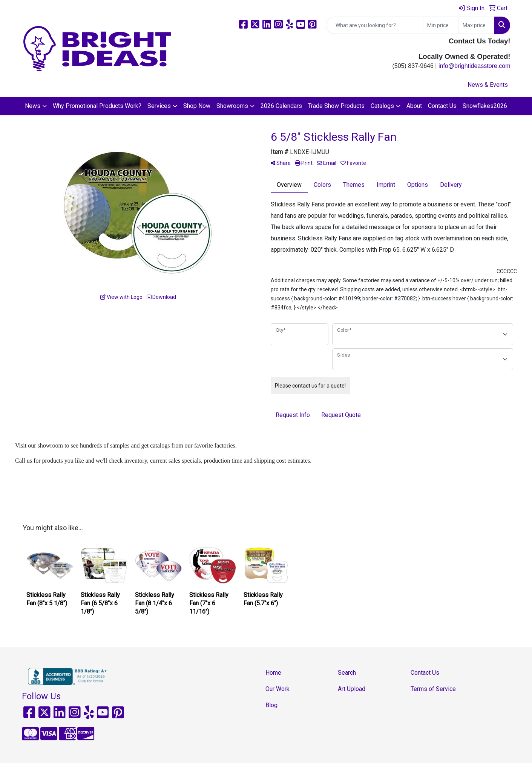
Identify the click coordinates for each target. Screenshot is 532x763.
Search (347, 673)
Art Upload (352, 689)
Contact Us (442, 106)
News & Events (488, 85)
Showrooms (232, 106)
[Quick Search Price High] (476, 25)
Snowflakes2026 (485, 106)
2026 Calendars (281, 106)
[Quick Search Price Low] (441, 25)
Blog (271, 705)
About (414, 106)
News (33, 106)
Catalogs (382, 106)
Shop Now (197, 106)
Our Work (277, 689)
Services (159, 106)
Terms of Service (433, 689)
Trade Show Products (336, 106)
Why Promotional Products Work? (97, 106)
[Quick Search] (375, 25)
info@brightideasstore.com (475, 66)
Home (273, 673)
